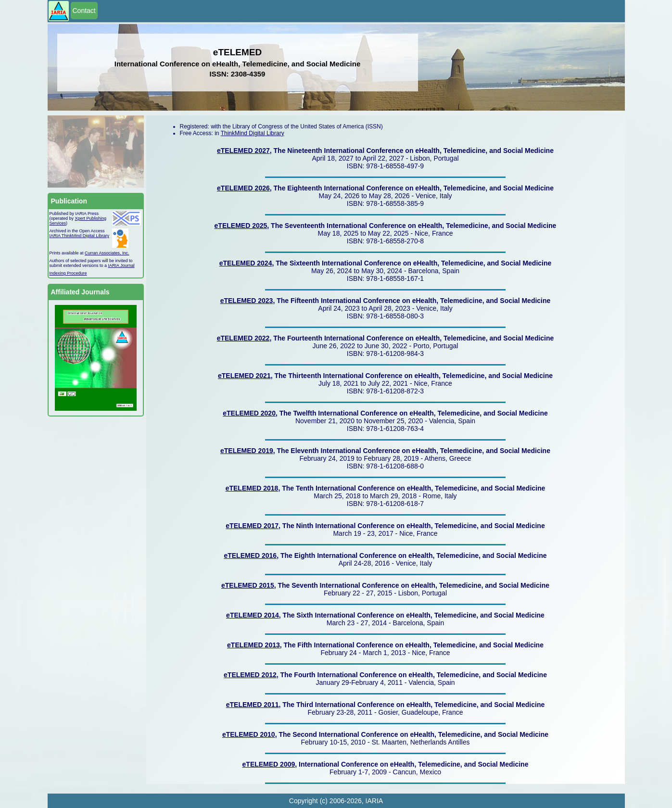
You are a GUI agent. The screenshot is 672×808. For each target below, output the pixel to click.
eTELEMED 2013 (254, 645)
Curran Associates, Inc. (107, 253)
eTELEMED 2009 (269, 764)
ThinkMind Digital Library (253, 133)
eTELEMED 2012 (250, 675)
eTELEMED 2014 (253, 615)
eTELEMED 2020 (249, 413)
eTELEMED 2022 (243, 338)
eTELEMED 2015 (248, 585)
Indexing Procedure (68, 273)
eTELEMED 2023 (247, 301)
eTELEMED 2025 (241, 226)
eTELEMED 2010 (249, 734)
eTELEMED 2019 (247, 451)
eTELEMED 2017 (252, 526)
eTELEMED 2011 (253, 705)
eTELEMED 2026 (243, 188)
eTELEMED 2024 (246, 263)
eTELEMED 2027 (243, 151)
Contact (84, 11)
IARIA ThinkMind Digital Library (79, 236)
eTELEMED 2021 (244, 376)
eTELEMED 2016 (250, 555)
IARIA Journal (121, 265)
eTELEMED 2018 (252, 488)
